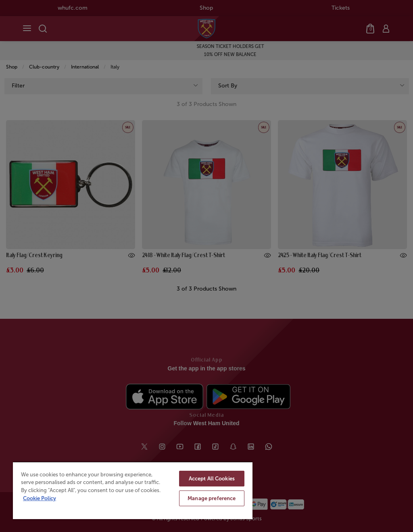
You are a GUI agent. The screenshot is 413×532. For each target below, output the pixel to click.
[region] (133, 490)
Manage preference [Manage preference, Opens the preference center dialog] (212, 498)
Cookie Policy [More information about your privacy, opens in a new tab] (40, 498)
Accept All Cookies (212, 479)
